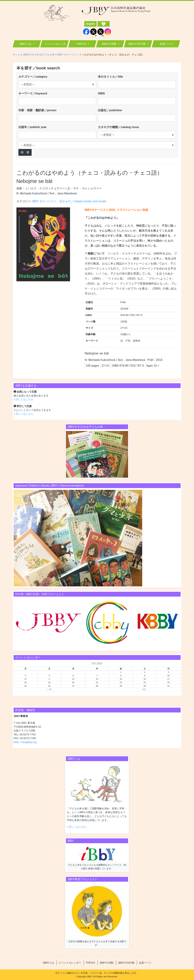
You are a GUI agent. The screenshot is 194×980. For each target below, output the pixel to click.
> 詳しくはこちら (23, 399)
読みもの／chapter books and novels (83, 201)
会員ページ (166, 44)
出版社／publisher (110, 110)
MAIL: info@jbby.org (25, 742)
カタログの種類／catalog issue (118, 127)
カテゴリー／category (33, 77)
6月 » (145, 689)
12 (49, 679)
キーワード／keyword (33, 93)
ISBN (101, 93)
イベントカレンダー (55, 45)
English (90, 24)
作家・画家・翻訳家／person (37, 110)
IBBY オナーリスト (44, 201)
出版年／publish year (33, 127)
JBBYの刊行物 (137, 44)
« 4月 (49, 689)
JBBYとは (25, 44)
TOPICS (81, 44)
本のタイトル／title (110, 77)
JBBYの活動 (109, 44)
